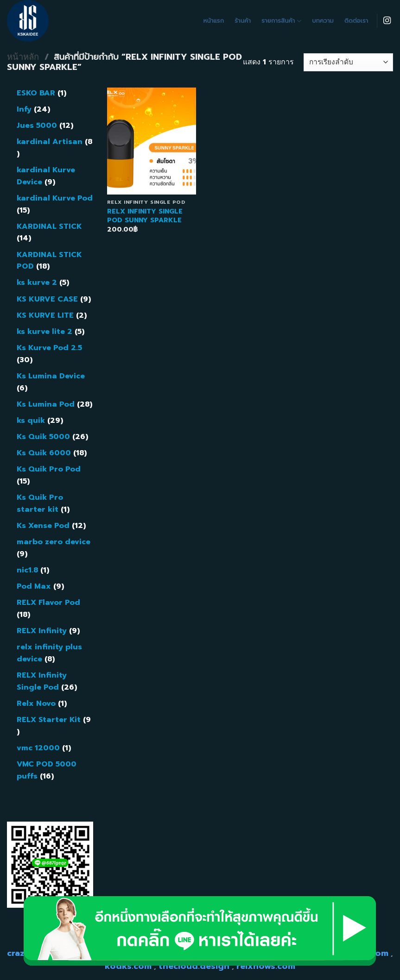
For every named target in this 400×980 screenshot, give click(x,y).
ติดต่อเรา (356, 21)
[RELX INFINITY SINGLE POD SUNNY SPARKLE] (152, 141)
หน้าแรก (214, 21)
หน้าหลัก (23, 57)
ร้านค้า (243, 21)
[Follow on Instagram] (387, 21)
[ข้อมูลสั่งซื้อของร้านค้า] (348, 62)
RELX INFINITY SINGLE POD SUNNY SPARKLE (145, 216)
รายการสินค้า (281, 21)
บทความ (323, 21)
